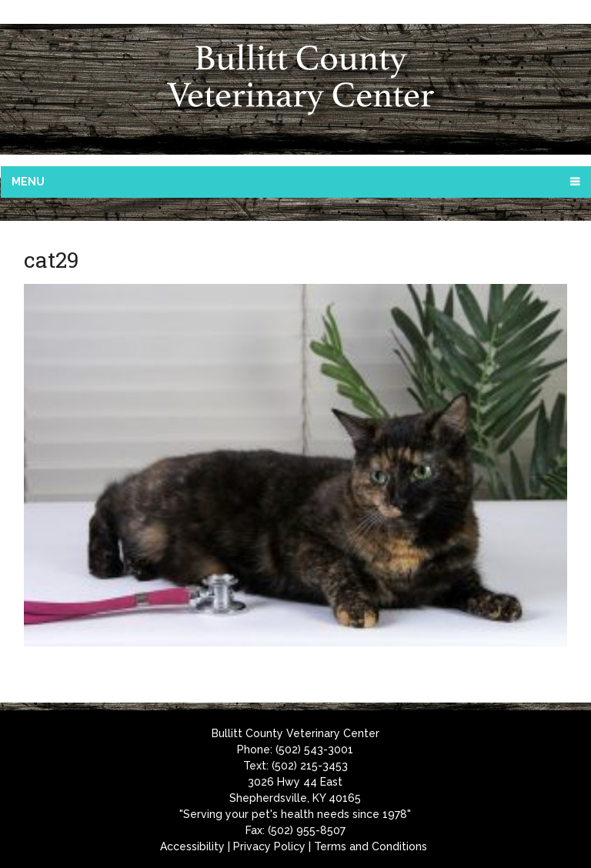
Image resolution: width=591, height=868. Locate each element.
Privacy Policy (269, 846)
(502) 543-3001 (314, 749)
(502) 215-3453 (310, 766)
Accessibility (192, 846)
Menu (28, 182)
